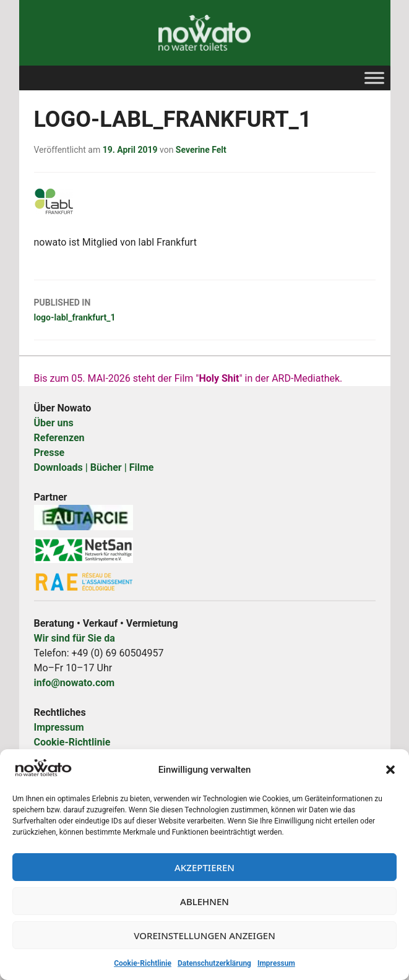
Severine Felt (201, 150)
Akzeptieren (205, 867)
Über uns (54, 423)
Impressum (276, 963)
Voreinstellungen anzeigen (205, 935)
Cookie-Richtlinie (143, 963)
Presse (50, 453)
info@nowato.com (75, 683)
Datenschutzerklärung (214, 963)
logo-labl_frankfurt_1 (205, 309)
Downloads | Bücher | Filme (94, 467)
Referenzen (59, 438)
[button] (390, 770)
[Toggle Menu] (374, 78)
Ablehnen (205, 901)
